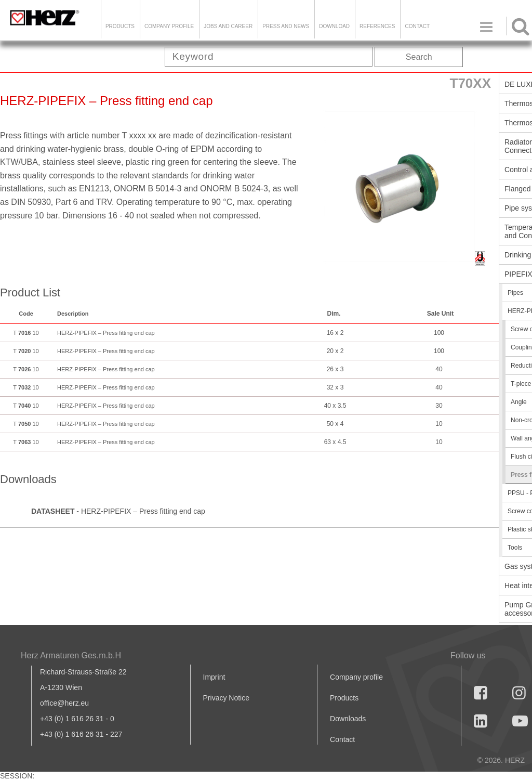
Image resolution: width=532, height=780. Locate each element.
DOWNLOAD (334, 26)
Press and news (286, 26)
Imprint (214, 677)
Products (120, 26)
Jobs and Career (228, 26)
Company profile (356, 677)
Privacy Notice (226, 698)
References (377, 26)
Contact (417, 26)
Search (419, 57)
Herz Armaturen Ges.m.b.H (71, 655)
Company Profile (169, 26)
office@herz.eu (64, 703)
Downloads (348, 719)
